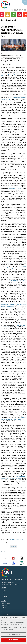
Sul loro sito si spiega (16, 188)
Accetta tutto (14, 640)
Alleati (3, 592)
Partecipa (4, 601)
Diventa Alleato (6, 606)
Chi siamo (4, 588)
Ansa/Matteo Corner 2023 (17, 539)
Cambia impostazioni (14, 634)
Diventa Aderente (6, 604)
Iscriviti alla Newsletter (7, 615)
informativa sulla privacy (7, 629)
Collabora (4, 607)
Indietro (14, 546)
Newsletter (4, 612)
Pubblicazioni (5, 596)
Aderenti (4, 591)
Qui (2, 626)
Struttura (4, 594)
